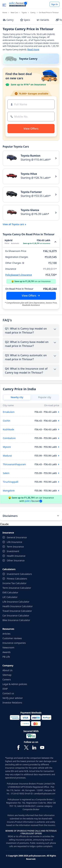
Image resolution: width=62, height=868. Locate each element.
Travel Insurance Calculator (17, 611)
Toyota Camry (28, 59)
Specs (25, 20)
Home (5, 13)
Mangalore (9, 491)
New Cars (14, 13)
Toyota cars (18, 224)
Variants (43, 20)
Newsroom (8, 647)
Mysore (7, 447)
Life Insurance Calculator (16, 602)
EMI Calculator (10, 592)
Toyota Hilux (29, 174)
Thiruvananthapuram (14, 464)
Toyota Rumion (31, 156)
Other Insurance (16, 560)
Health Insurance (16, 556)
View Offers (29, 296)
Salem (6, 473)
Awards (7, 652)
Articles (6, 634)
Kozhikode (8, 429)
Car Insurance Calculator (16, 616)
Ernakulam (9, 412)
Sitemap (7, 675)
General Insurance (17, 537)
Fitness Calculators (17, 579)
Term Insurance (15, 547)
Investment (13, 551)
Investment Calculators (19, 574)
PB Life (6, 657)
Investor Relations (12, 703)
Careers (7, 679)
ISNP (5, 689)
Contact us (8, 693)
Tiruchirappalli (11, 482)
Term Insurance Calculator (17, 588)
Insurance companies (14, 643)
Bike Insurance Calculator (16, 620)
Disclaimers (10, 516)
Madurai (7, 456)
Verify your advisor (13, 698)
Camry (33, 13)
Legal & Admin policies (15, 684)
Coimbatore (9, 438)
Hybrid (9, 240)
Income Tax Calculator (14, 583)
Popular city (45, 397)
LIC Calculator (10, 597)
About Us (7, 670)
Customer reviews (12, 638)
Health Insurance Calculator (18, 606)
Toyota (24, 13)
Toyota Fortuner (31, 192)
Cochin (7, 421)
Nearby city (17, 397)
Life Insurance (14, 542)
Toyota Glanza (30, 210)
